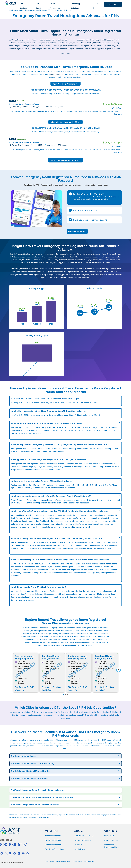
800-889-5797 (14, 844)
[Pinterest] (15, 853)
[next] (119, 670)
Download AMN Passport (77, 231)
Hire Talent (38, 6)
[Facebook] (2, 853)
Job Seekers (24, 6)
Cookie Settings (89, 862)
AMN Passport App (58, 74)
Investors (78, 845)
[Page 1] (64, 694)
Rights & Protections (63, 862)
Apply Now (113, 4)
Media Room (80, 849)
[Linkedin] (10, 853)
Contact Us (109, 836)
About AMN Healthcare (84, 836)
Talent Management (55, 6)
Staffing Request (111, 840)
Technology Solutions (76, 6)
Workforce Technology (54, 849)
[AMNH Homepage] (10, 3)
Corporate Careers (82, 840)
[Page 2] (66, 694)
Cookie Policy (77, 862)
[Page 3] (68, 694)
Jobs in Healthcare (53, 836)
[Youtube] (23, 853)
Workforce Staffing (53, 840)
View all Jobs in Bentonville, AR (65, 122)
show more (118, 114)
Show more (66, 719)
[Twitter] (6, 853)
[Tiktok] (19, 853)
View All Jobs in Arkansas (65, 84)
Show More (65, 53)
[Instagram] (28, 853)
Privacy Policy (49, 862)
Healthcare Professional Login (112, 846)
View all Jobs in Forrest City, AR (65, 160)
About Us (96, 6)
